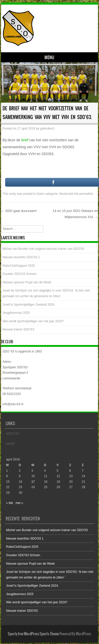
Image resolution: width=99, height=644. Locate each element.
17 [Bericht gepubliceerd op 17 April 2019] (33, 482)
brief (25, 140)
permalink (86, 194)
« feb (10, 503)
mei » (19, 503)
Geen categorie (47, 194)
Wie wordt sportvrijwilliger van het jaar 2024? (33, 321)
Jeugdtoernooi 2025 (16, 313)
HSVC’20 (12, 434)
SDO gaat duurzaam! (19, 211)
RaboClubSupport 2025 (19, 266)
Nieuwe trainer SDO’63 (18, 329)
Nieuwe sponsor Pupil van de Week (27, 282)
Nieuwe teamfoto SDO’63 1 (21, 257)
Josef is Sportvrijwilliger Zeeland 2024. (29, 305)
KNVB (10, 444)
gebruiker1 (47, 128)
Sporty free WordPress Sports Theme (33, 634)
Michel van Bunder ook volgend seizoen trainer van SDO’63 (43, 249)
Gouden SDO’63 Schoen (20, 274)
